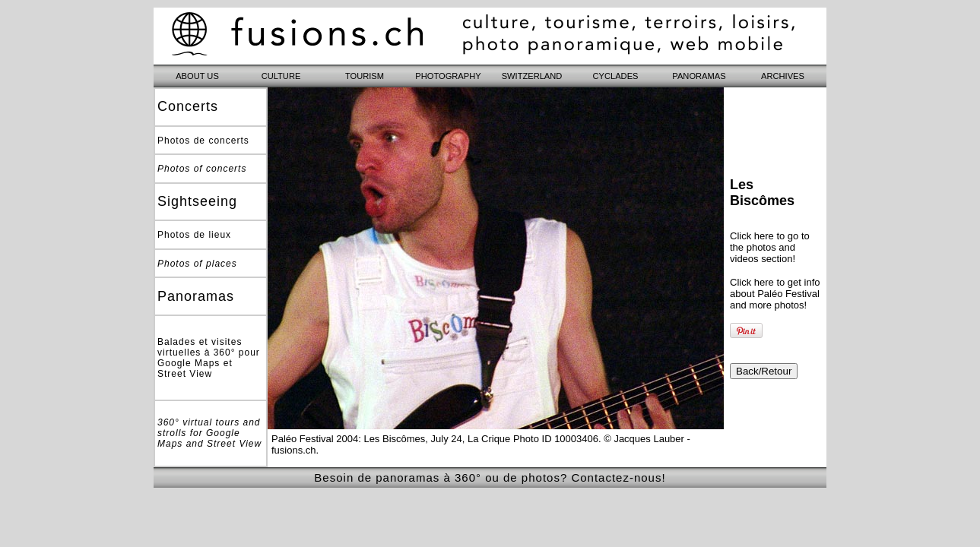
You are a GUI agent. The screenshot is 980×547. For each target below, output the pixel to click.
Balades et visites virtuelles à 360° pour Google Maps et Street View (209, 358)
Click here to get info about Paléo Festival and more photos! (775, 294)
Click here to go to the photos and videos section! (770, 247)
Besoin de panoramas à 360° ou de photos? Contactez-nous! (490, 477)
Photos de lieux (194, 235)
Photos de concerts (203, 141)
